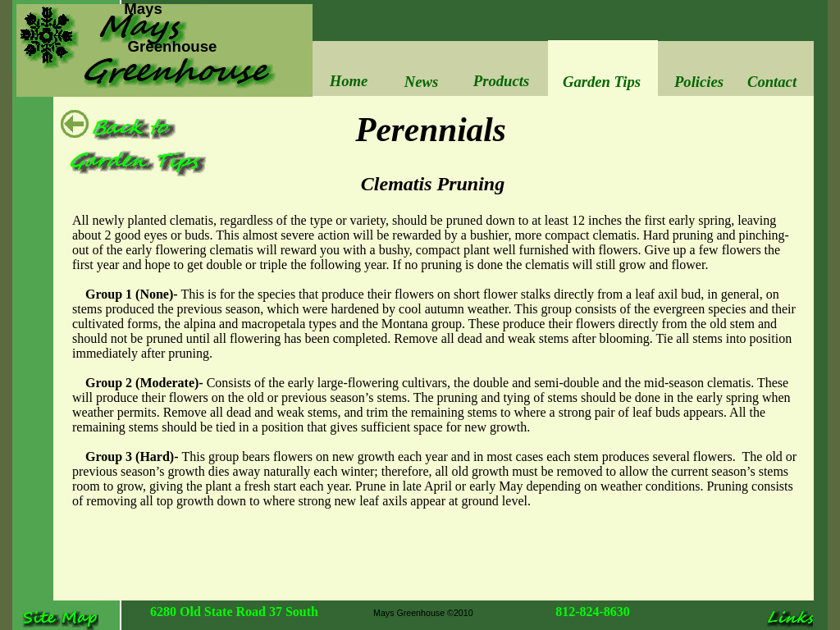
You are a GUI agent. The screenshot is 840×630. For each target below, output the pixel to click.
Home (349, 81)
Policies (699, 82)
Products (501, 81)
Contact (772, 82)
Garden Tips (602, 82)
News (421, 82)
